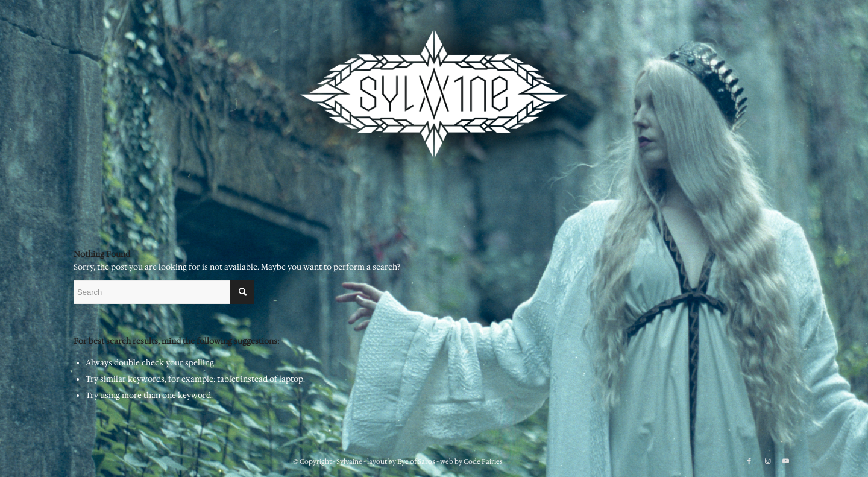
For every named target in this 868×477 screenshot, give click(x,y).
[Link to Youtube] (785, 461)
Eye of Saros (416, 462)
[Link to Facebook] (749, 461)
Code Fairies (483, 462)
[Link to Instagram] (767, 461)
